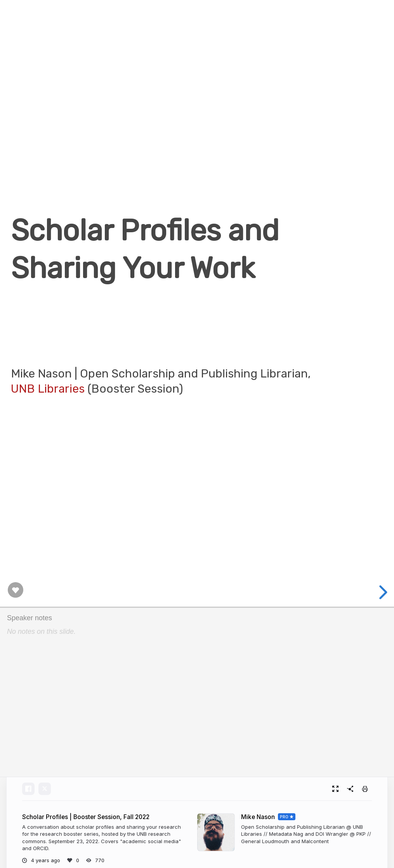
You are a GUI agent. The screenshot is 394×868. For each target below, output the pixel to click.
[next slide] (381, 592)
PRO (284, 817)
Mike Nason (258, 817)
